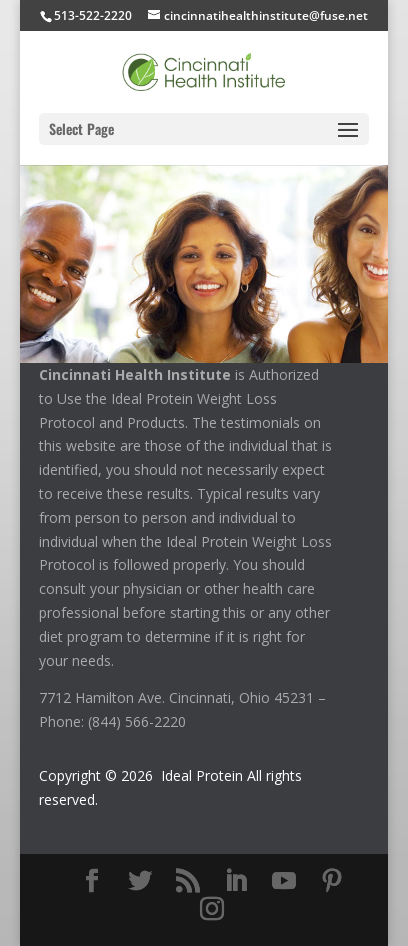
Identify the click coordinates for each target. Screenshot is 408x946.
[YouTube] (284, 881)
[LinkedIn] (236, 881)
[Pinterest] (332, 881)
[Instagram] (212, 909)
